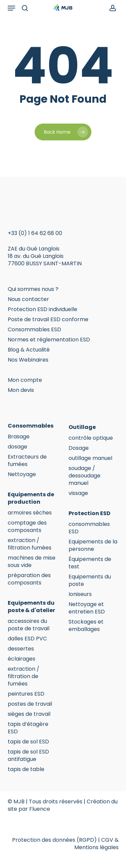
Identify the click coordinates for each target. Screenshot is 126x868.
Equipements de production (31, 498)
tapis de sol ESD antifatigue (28, 756)
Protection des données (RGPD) (54, 840)
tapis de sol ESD (28, 742)
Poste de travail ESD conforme (48, 319)
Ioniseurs (80, 594)
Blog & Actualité (29, 350)
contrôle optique (91, 438)
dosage (17, 447)
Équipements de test (90, 563)
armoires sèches (30, 513)
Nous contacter (28, 299)
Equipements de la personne (93, 545)
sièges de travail (29, 714)
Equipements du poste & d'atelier (31, 607)
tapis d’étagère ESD (28, 728)
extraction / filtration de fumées (24, 676)
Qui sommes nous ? (33, 289)
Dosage (79, 448)
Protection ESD (90, 513)
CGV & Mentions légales (96, 844)
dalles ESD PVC (27, 639)
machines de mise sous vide (32, 562)
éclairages (22, 659)
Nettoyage (22, 474)
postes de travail (30, 704)
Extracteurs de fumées (27, 461)
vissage (78, 493)
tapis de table (26, 769)
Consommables (31, 426)
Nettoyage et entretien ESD (87, 608)
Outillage (82, 427)
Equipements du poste (90, 580)
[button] (11, 8)
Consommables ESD (34, 329)
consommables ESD (89, 528)
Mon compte (25, 380)
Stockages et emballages (86, 626)
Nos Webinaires (28, 360)
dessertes (21, 649)
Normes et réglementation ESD (49, 340)
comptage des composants (27, 527)
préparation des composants (29, 579)
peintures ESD (26, 694)
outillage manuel (90, 458)
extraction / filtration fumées (30, 544)
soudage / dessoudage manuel (85, 476)
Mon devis (21, 390)
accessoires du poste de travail (29, 625)
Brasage (19, 437)
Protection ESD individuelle (43, 309)
